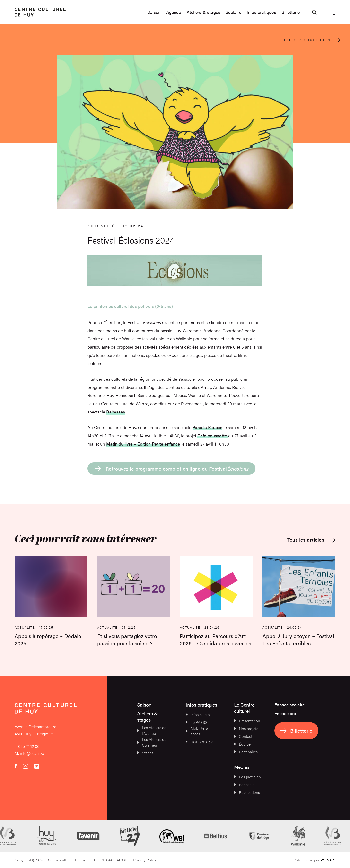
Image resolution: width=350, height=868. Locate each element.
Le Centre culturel (244, 708)
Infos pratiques (261, 12)
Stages (145, 753)
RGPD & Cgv (199, 742)
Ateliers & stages (203, 12)
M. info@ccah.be (29, 753)
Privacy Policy (145, 860)
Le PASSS (197, 722)
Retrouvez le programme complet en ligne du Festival (172, 468)
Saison (154, 12)
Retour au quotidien (311, 40)
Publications (247, 792)
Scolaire (233, 12)
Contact (243, 736)
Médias (242, 767)
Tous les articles (311, 540)
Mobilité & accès (197, 731)
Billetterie (291, 12)
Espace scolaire (289, 704)
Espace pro (285, 713)
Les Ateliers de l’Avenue (152, 730)
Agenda (174, 12)
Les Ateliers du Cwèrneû (152, 742)
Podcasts (244, 785)
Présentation (247, 721)
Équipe (242, 744)
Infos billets (198, 714)
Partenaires (246, 752)
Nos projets (246, 729)
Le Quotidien (247, 777)
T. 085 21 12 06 (27, 746)
